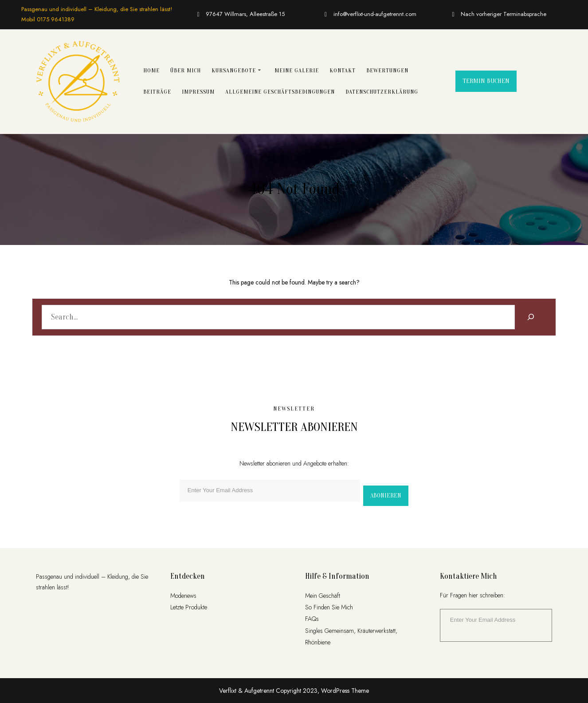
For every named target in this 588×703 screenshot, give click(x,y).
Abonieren (386, 496)
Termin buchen (486, 81)
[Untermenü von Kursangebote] (259, 70)
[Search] (531, 317)
